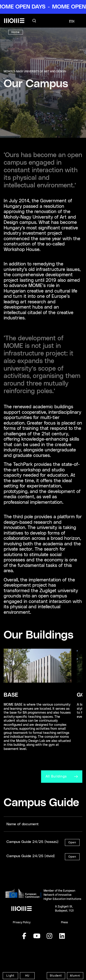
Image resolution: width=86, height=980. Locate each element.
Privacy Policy (22, 922)
